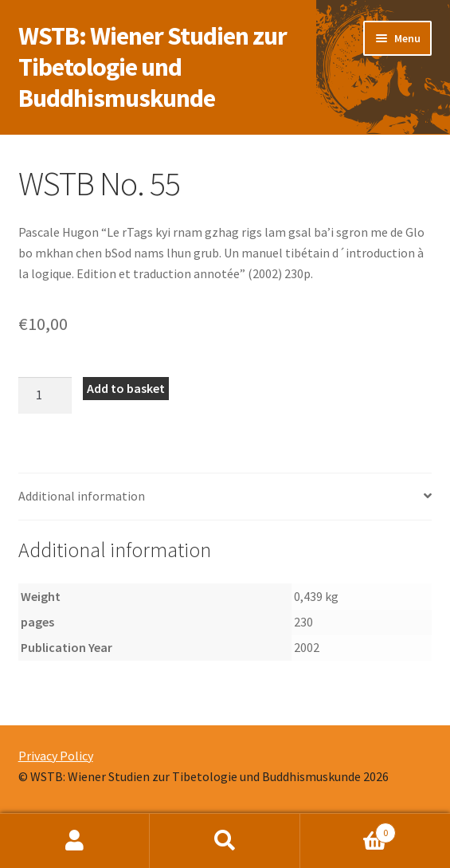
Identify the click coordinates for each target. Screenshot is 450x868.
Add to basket (126, 388)
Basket (348, 829)
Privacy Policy (56, 756)
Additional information (82, 496)
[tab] (225, 497)
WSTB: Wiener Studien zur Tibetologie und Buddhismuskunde (153, 67)
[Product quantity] (45, 395)
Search (225, 841)
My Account (75, 841)
